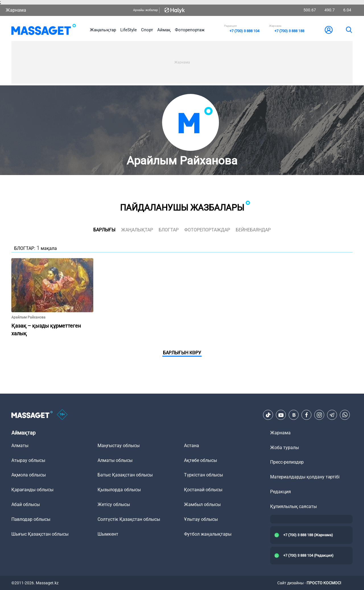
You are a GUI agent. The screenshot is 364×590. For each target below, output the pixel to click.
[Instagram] (319, 415)
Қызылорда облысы (119, 490)
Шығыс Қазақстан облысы (40, 534)
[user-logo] (329, 30)
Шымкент (108, 534)
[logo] (44, 30)
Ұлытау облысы (201, 519)
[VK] (294, 415)
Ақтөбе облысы (200, 460)
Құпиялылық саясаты (293, 506)
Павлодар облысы (31, 519)
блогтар (169, 230)
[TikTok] (268, 415)
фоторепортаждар (207, 230)
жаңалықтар (137, 230)
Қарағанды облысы (32, 490)
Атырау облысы (28, 460)
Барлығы (104, 230)
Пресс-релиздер (287, 462)
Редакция (281, 492)
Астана (192, 446)
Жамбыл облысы (202, 504)
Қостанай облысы (203, 490)
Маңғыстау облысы (119, 446)
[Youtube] (281, 415)
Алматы (20, 446)
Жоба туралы (285, 448)
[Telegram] (332, 415)
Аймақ (164, 30)
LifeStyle (129, 30)
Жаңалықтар (103, 30)
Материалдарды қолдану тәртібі (305, 477)
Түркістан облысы (203, 475)
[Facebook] (307, 415)
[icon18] (62, 415)
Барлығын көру (182, 353)
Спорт (147, 30)
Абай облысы (26, 504)
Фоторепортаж (190, 30)
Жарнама (16, 10)
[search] (349, 30)
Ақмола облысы (29, 475)
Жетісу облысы (114, 504)
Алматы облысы (115, 460)
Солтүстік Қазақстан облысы (129, 519)
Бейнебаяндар (253, 230)
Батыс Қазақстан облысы (125, 475)
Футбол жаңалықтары (208, 534)
